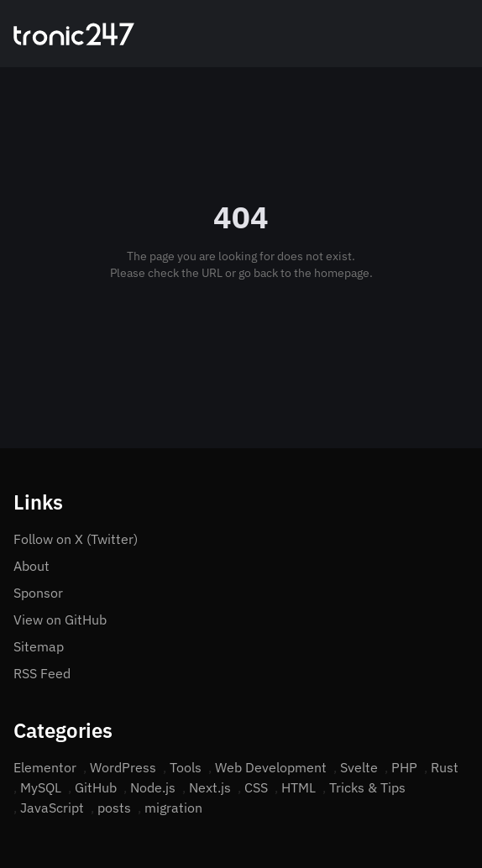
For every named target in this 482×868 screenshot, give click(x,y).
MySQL (41, 787)
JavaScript (52, 808)
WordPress (123, 767)
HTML (299, 787)
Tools (186, 767)
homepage (342, 273)
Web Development (271, 767)
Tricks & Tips (367, 787)
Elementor (45, 767)
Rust (445, 767)
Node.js (153, 787)
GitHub (96, 787)
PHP (404, 767)
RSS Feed (42, 673)
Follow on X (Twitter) (76, 539)
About (31, 566)
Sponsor (38, 593)
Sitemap (39, 646)
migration (173, 808)
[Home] (74, 34)
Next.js (210, 787)
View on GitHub (60, 620)
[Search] (442, 34)
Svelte (359, 767)
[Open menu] (462, 34)
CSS (256, 787)
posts (114, 808)
